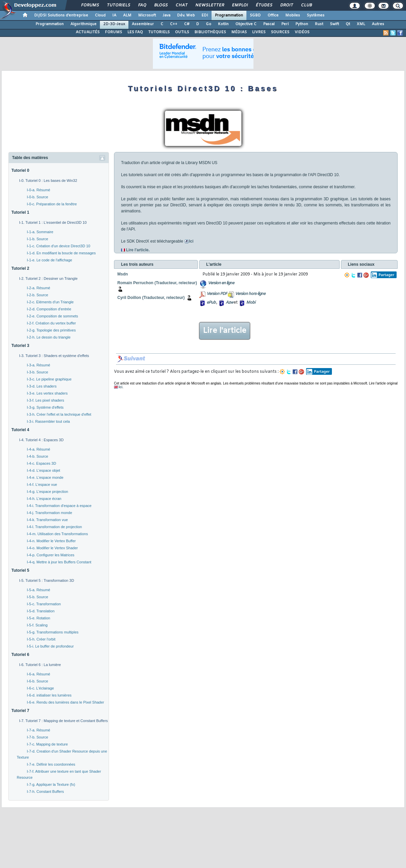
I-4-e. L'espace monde (45, 477)
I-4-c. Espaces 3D (41, 463)
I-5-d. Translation (41, 611)
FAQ (142, 5)
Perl (285, 24)
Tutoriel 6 (20, 655)
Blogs (161, 5)
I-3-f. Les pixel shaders (45, 400)
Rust (319, 24)
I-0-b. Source (38, 197)
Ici (191, 241)
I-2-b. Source (38, 295)
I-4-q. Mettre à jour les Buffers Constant (59, 562)
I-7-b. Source (38, 737)
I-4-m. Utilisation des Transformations (57, 534)
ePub (211, 303)
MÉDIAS (239, 32)
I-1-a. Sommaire (40, 232)
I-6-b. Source (38, 681)
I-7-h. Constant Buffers (45, 792)
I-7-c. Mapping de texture (47, 744)
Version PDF (217, 294)
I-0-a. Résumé (39, 190)
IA (114, 15)
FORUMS (113, 32)
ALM (127, 15)
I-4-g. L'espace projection (47, 492)
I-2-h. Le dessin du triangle (49, 337)
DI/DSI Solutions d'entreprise (61, 15)
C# (187, 24)
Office (273, 15)
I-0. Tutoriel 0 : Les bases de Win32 (48, 181)
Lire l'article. (138, 250)
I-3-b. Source (38, 372)
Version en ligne (221, 283)
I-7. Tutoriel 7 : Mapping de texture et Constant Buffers (64, 721)
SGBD (255, 15)
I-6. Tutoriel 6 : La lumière (40, 665)
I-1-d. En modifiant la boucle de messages (61, 253)
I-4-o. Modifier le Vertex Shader (52, 548)
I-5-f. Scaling (37, 625)
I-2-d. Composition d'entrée (49, 309)
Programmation (229, 15)
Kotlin (223, 24)
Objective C (246, 24)
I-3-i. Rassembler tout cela (48, 421)
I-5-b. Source (38, 597)
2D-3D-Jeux (114, 24)
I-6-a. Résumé (39, 674)
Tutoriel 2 (20, 268)
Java (166, 15)
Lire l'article (225, 331)
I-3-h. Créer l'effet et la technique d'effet (59, 414)
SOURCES (280, 32)
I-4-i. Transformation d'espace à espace (59, 506)
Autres (378, 24)
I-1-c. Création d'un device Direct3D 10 (59, 246)
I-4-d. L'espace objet (43, 470)
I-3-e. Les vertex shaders (47, 393)
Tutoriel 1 (20, 212)
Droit (286, 5)
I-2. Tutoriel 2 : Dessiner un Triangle (48, 278)
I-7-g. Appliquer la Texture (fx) (51, 784)
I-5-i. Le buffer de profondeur (50, 646)
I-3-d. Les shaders (42, 386)
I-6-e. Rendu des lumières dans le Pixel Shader (66, 702)
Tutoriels (118, 5)
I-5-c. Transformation (44, 604)
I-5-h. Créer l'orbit (41, 639)
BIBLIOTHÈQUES (210, 32)
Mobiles (293, 15)
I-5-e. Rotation (39, 618)
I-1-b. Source (38, 239)
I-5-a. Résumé (39, 590)
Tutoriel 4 (20, 430)
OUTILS (182, 32)
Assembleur (143, 24)
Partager (383, 275)
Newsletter (209, 5)
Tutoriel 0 (20, 170)
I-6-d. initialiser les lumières (49, 695)
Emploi (240, 5)
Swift (334, 24)
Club (306, 5)
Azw (229, 303)
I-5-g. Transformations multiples (53, 632)
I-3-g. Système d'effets (45, 407)
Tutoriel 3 (20, 346)
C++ (174, 24)
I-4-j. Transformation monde (49, 513)
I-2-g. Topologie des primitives (51, 330)
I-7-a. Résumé (39, 730)
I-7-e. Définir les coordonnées (51, 764)
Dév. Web (186, 15)
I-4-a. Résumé (39, 449)
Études (264, 5)
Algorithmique (83, 24)
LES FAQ (135, 32)
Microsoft (147, 15)
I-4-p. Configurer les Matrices (51, 555)
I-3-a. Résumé (39, 365)
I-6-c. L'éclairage (40, 688)
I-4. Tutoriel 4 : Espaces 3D (41, 440)
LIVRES (259, 32)
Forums (90, 5)
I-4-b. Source (38, 456)
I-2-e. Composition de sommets (52, 316)
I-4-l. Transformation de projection (54, 527)
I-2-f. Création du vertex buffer (51, 323)
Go (209, 24)
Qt (348, 24)
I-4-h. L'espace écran (44, 499)
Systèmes (316, 15)
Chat (181, 5)
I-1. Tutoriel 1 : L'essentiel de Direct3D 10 (53, 222)
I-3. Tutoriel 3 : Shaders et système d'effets (54, 356)
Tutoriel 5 (20, 570)
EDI (205, 15)
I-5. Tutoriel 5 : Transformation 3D (47, 580)
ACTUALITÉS (88, 32)
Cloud (100, 15)
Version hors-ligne (250, 294)
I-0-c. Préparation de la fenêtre (52, 204)
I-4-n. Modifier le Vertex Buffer (51, 541)
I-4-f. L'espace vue (42, 484)
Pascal (269, 24)
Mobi (251, 303)
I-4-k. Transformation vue (47, 520)
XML (361, 24)
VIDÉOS (302, 32)
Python (302, 24)
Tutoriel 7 (20, 711)
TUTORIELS (159, 32)
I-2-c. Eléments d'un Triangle (50, 302)
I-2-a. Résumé (39, 288)
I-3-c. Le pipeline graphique (49, 379)
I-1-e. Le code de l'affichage (49, 260)
